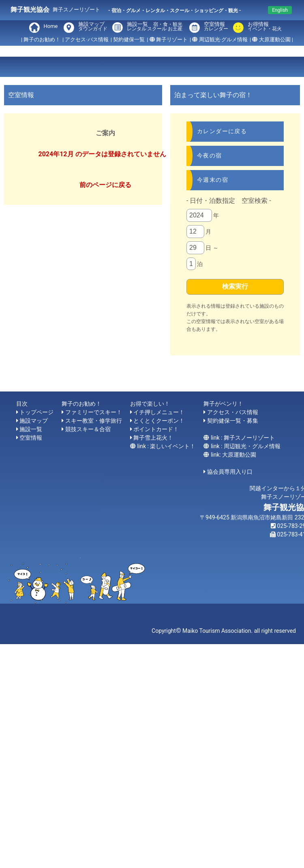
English (280, 10)
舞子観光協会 (30, 10)
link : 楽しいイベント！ (166, 446)
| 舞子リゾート (167, 39)
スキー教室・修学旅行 (94, 421)
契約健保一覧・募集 (233, 421)
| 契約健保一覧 (128, 39)
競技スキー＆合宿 (88, 429)
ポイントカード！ (156, 429)
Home (51, 26)
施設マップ (93, 27)
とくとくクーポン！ (159, 421)
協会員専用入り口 (230, 472)
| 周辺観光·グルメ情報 (219, 39)
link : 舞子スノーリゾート (243, 438)
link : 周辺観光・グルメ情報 (246, 446)
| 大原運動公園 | (271, 39)
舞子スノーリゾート (76, 10)
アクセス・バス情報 (233, 412)
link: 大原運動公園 (234, 455)
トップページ (36, 412)
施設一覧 (156, 27)
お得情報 (263, 27)
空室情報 (216, 27)
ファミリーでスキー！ (94, 412)
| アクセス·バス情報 (86, 39)
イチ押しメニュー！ (159, 412)
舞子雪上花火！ (153, 438)
